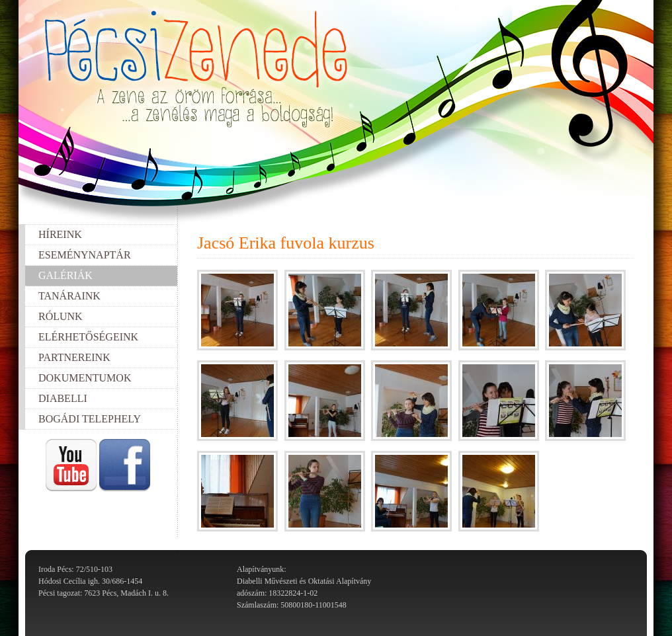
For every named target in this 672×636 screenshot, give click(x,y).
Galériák (65, 275)
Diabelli (63, 398)
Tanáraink (69, 296)
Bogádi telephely (90, 419)
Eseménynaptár (85, 255)
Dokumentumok (85, 378)
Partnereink (74, 357)
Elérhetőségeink (88, 337)
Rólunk (61, 316)
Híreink (60, 234)
